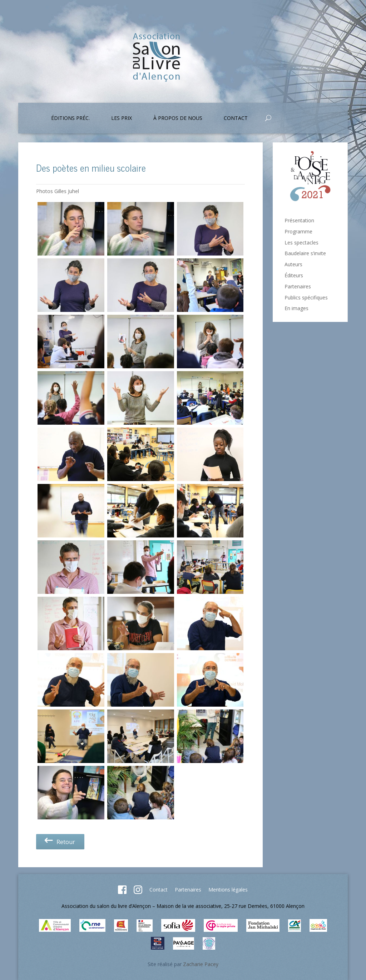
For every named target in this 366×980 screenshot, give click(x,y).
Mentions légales (228, 890)
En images (296, 308)
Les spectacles (301, 243)
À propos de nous (178, 118)
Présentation (299, 220)
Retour (59, 842)
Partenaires (298, 286)
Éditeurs (294, 275)
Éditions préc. (70, 118)
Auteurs (293, 264)
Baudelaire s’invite (305, 253)
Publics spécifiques (306, 297)
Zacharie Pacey (201, 964)
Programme (298, 231)
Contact (236, 118)
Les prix (122, 118)
